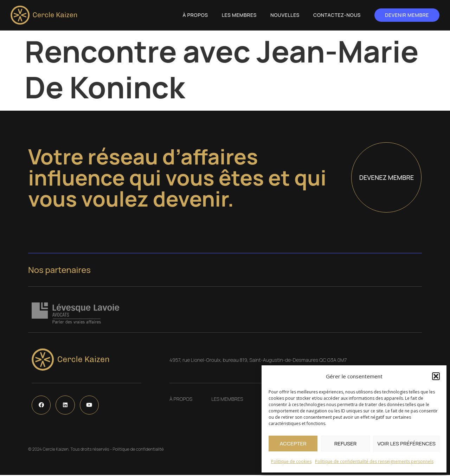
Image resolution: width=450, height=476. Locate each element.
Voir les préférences (406, 444)
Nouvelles (285, 15)
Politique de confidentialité (138, 450)
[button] (436, 376)
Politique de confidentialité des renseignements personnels (374, 461)
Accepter (293, 444)
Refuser (346, 444)
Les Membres (239, 15)
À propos (195, 15)
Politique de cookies (291, 461)
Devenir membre (407, 15)
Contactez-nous (337, 15)
